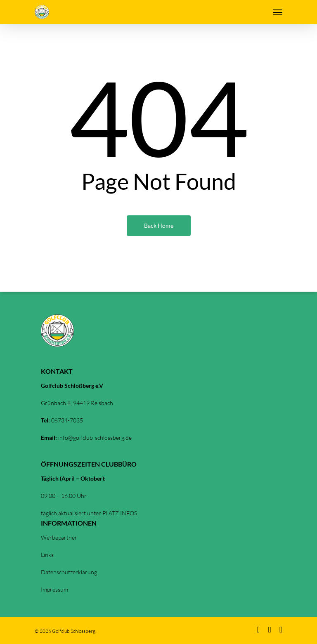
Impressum (54, 589)
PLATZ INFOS (120, 513)
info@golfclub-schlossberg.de (95, 438)
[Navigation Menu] (278, 12)
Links (47, 555)
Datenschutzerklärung (69, 572)
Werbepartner (59, 537)
